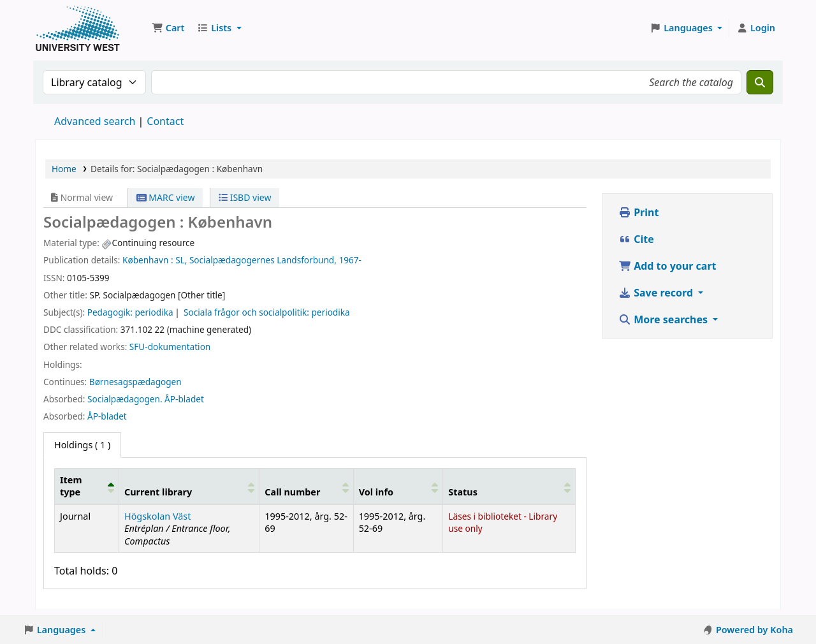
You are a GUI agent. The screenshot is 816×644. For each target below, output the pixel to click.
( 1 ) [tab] (82, 445)
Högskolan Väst (157, 516)
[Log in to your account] (756, 28)
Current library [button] (158, 492)
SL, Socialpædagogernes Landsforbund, (256, 260)
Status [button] (463, 492)
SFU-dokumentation (170, 347)
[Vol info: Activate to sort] (398, 486)
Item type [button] (71, 486)
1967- (350, 260)
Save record (657, 293)
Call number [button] (292, 492)
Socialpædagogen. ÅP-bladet (146, 399)
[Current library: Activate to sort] (189, 486)
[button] (168, 28)
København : (148, 260)
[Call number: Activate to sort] (306, 486)
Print (638, 212)
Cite (636, 239)
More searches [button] (664, 319)
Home (64, 169)
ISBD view (245, 197)
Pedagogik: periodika (130, 312)
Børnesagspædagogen (135, 382)
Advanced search (95, 121)
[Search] (760, 82)
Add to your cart (667, 266)
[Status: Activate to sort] (509, 486)
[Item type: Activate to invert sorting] (87, 486)
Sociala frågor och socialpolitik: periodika (267, 312)
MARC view (166, 197)
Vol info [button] (376, 492)
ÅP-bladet (107, 416)
